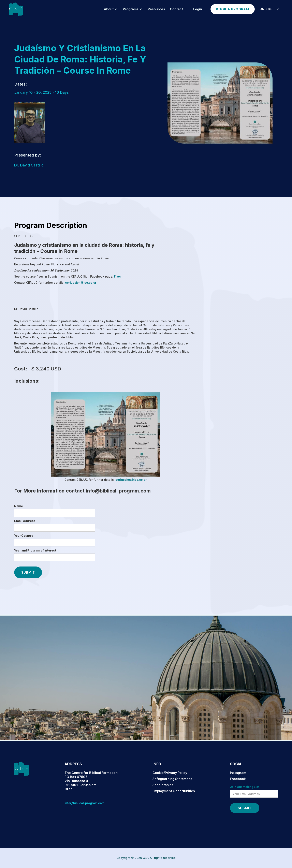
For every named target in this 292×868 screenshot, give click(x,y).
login (198, 9)
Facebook (238, 779)
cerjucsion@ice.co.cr (80, 283)
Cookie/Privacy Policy (170, 773)
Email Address (25, 521)
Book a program (233, 9)
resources (156, 9)
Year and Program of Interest (35, 550)
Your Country (24, 536)
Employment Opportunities (174, 791)
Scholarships (163, 785)
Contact (176, 9)
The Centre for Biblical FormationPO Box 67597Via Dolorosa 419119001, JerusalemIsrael (91, 781)
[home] (16, 9)
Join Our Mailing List (245, 787)
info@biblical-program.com (84, 803)
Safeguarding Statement (172, 779)
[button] (110, 9)
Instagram (238, 773)
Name (19, 506)
